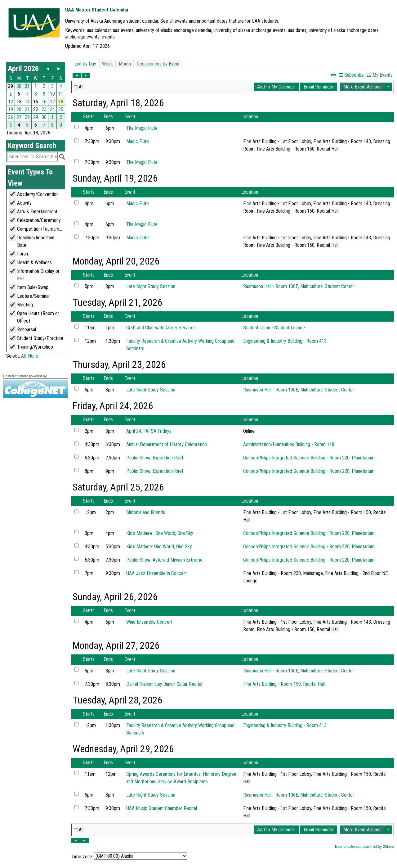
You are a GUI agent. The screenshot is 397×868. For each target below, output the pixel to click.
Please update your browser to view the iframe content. (36, 96)
